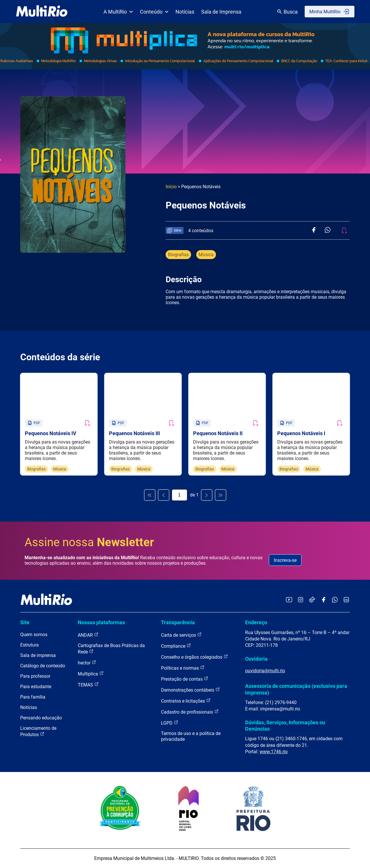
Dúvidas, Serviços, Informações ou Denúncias (285, 726)
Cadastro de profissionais (190, 712)
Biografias (178, 255)
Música (206, 255)
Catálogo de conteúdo (43, 666)
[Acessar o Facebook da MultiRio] (323, 600)
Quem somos (34, 635)
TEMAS (88, 685)
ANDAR (88, 635)
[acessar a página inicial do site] (42, 12)
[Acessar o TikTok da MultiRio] (312, 600)
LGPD (170, 723)
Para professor (35, 676)
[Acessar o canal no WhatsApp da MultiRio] (335, 600)
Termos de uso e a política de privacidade (191, 736)
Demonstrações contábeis (190, 690)
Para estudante (36, 687)
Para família (33, 697)
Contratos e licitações (186, 701)
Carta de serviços (181, 635)
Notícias (185, 12)
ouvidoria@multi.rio (265, 671)
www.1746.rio (274, 752)
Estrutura (29, 645)
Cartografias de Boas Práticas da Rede (111, 649)
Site (25, 622)
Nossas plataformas (101, 622)
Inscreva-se (285, 560)
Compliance (176, 646)
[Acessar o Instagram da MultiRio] (300, 600)
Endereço (256, 622)
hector (87, 663)
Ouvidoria (256, 659)
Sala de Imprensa (221, 12)
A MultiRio (118, 12)
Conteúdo (154, 12)
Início (171, 187)
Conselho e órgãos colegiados (195, 657)
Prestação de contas (185, 679)
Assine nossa (89, 542)
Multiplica (91, 674)
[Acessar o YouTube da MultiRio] (289, 600)
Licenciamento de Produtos (38, 731)
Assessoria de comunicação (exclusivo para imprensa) (296, 689)
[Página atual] (180, 495)
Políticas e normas (183, 668)
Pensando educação (41, 718)
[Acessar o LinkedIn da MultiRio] (346, 600)
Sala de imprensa (38, 655)
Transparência (178, 622)
